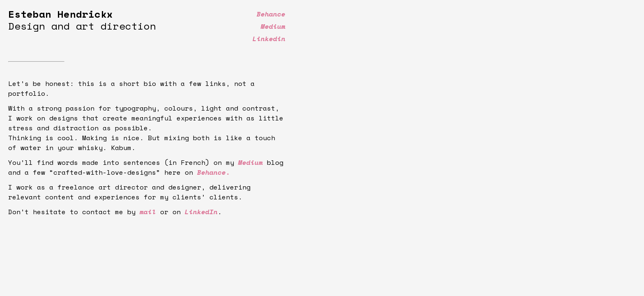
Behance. (214, 172)
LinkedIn (201, 212)
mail (148, 212)
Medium (251, 162)
